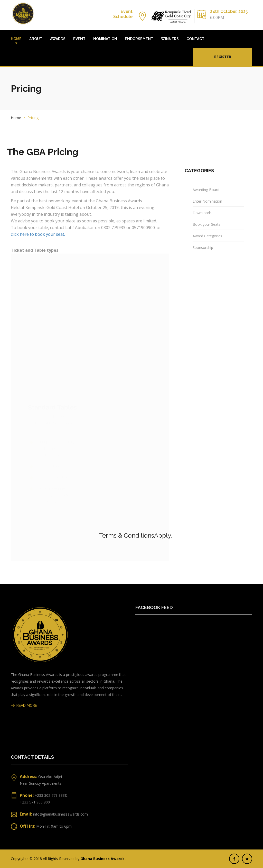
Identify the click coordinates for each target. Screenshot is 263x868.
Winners (170, 39)
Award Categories (207, 236)
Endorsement (139, 39)
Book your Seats (206, 224)
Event (79, 39)
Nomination (105, 39)
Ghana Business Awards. (103, 859)
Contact (195, 39)
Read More (24, 706)
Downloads (202, 213)
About (36, 39)
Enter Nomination (207, 201)
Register (223, 57)
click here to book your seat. (38, 234)
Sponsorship (203, 247)
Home (16, 39)
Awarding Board (206, 190)
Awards (58, 39)
